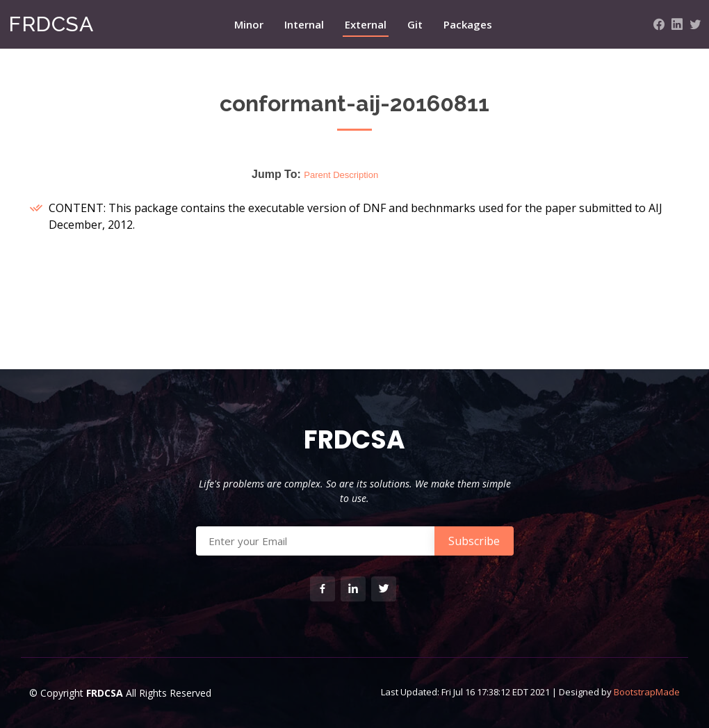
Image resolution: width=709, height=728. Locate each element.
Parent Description (341, 175)
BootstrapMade (647, 692)
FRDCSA (51, 24)
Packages (468, 24)
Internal (304, 24)
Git (415, 24)
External (366, 24)
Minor (249, 24)
